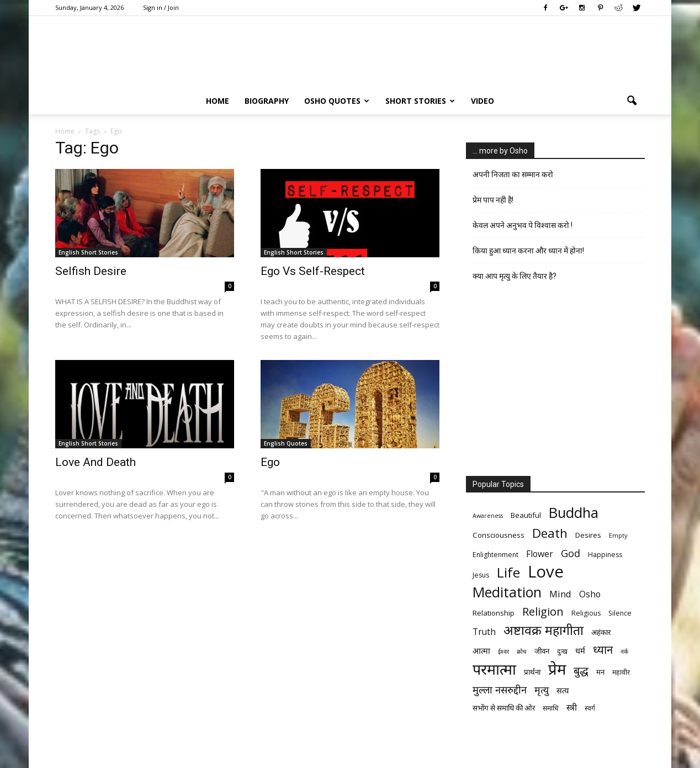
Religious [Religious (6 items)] (586, 613)
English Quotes (286, 443)
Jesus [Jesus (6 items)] (481, 575)
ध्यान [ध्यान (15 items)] (603, 650)
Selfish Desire (91, 271)
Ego (270, 462)
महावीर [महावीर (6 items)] (621, 672)
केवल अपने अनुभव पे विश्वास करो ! (523, 225)
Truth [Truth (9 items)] (484, 632)
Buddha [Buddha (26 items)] (574, 513)
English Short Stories (88, 252)
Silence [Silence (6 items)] (620, 613)
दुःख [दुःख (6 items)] (562, 651)
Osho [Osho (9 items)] (590, 594)
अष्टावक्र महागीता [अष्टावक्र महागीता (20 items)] (543, 630)
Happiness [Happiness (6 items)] (605, 555)
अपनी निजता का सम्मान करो (513, 174)
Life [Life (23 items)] (508, 572)
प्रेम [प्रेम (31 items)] (557, 669)
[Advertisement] (555, 383)
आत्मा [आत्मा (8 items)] (481, 650)
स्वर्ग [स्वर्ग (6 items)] (590, 708)
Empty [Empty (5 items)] (618, 536)
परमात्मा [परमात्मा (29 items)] (494, 669)
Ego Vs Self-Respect (313, 271)
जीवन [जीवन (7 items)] (542, 651)
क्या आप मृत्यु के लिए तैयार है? (515, 276)
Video (482, 101)
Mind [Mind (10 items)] (560, 594)
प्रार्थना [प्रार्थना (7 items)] (532, 672)
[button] (632, 101)
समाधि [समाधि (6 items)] (551, 708)
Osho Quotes (337, 101)
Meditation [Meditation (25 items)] (507, 592)
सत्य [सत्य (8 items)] (563, 690)
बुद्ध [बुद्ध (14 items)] (581, 671)
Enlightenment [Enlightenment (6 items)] (495, 555)
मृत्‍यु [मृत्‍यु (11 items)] (542, 690)
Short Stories (420, 101)
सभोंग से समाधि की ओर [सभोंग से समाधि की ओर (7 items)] (504, 708)
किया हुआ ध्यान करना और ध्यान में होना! (528, 251)
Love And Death (96, 462)
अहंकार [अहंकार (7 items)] (601, 632)
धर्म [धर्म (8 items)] (580, 650)
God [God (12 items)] (571, 553)
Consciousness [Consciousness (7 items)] (499, 535)
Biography (267, 101)
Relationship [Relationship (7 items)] (494, 613)
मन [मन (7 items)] (600, 672)
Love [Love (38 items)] (546, 572)
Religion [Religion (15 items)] (543, 611)
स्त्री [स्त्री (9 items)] (572, 708)
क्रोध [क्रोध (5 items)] (522, 652)
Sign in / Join (161, 7)
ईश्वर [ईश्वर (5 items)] (503, 652)
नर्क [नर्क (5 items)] (624, 652)
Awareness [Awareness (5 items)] (488, 516)
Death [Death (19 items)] (550, 533)
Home (218, 101)
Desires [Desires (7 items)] (588, 535)
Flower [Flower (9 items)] (540, 554)
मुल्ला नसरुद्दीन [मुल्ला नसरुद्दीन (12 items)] (500, 689)
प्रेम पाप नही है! (493, 200)
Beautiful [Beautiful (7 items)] (526, 515)
